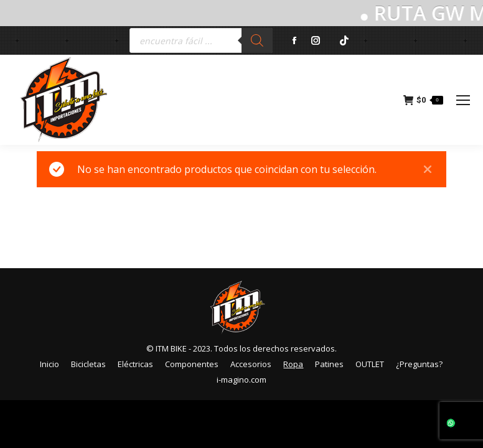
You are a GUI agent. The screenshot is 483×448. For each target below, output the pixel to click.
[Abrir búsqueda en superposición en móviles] (201, 40)
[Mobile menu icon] (463, 100)
